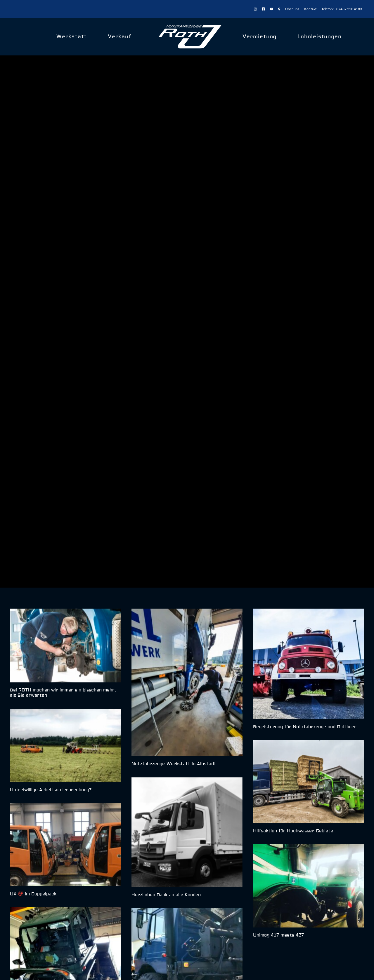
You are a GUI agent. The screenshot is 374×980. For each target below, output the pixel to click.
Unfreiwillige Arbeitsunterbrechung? (51, 458)
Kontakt (310, 9)
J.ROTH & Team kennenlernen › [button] (312, 770)
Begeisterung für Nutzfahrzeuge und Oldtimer (305, 395)
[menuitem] (256, 9)
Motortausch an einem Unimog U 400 (52, 694)
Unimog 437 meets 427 (278, 603)
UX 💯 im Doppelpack (33, 562)
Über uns (292, 9)
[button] (65, 314)
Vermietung (259, 37)
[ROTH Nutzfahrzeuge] (190, 37)
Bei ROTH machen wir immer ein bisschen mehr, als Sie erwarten (63, 361)
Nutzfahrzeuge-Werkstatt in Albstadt (174, 432)
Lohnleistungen (320, 37)
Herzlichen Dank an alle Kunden (166, 564)
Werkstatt (72, 37)
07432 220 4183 (349, 9)
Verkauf (120, 37)
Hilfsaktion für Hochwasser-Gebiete (293, 499)
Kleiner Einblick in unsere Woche (167, 695)
